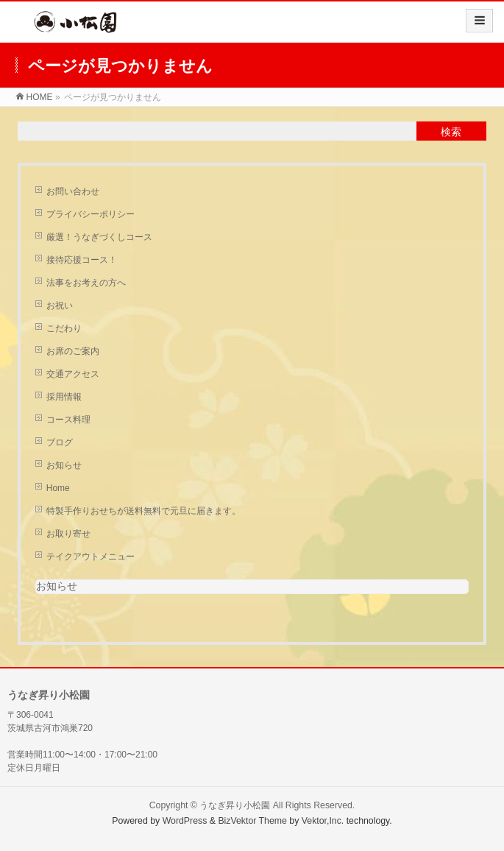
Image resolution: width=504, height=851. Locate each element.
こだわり (64, 328)
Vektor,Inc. (323, 821)
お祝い (60, 306)
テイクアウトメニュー (90, 557)
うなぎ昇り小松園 (235, 805)
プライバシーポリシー (90, 214)
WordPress (185, 821)
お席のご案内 (73, 351)
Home (58, 488)
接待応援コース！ (82, 260)
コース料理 (68, 420)
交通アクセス (73, 374)
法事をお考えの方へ (86, 283)
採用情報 (64, 397)
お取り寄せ (68, 534)
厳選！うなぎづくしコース (99, 237)
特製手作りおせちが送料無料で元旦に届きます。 (143, 511)
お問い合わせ (73, 191)
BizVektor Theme (252, 821)
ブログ (60, 442)
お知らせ (64, 465)
